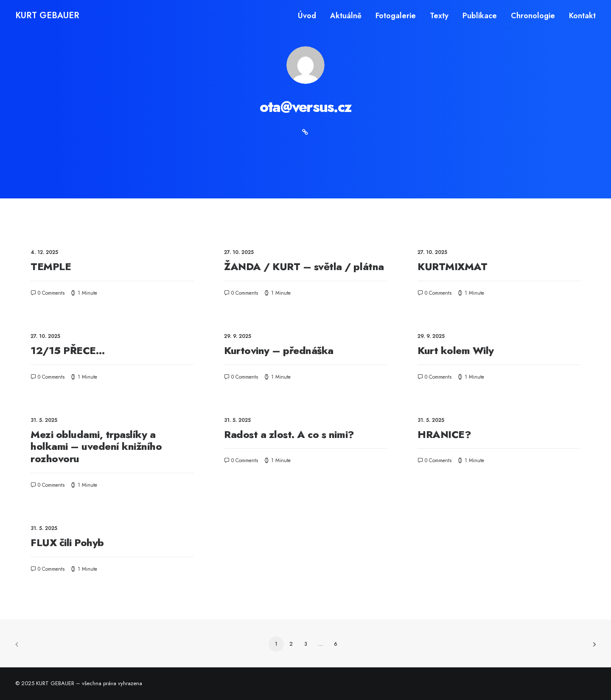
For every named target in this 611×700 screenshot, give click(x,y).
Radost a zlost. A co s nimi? (289, 434)
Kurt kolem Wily (456, 350)
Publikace (480, 16)
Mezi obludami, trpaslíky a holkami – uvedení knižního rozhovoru (96, 447)
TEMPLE (51, 266)
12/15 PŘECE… (68, 350)
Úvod (307, 16)
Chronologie (533, 16)
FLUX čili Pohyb (67, 542)
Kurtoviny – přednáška (279, 350)
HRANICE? (444, 434)
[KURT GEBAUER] (47, 16)
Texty (439, 16)
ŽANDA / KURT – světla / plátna (304, 266)
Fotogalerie (396, 16)
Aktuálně (346, 16)
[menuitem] (310, 16)
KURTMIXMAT (452, 266)
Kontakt (582, 16)
